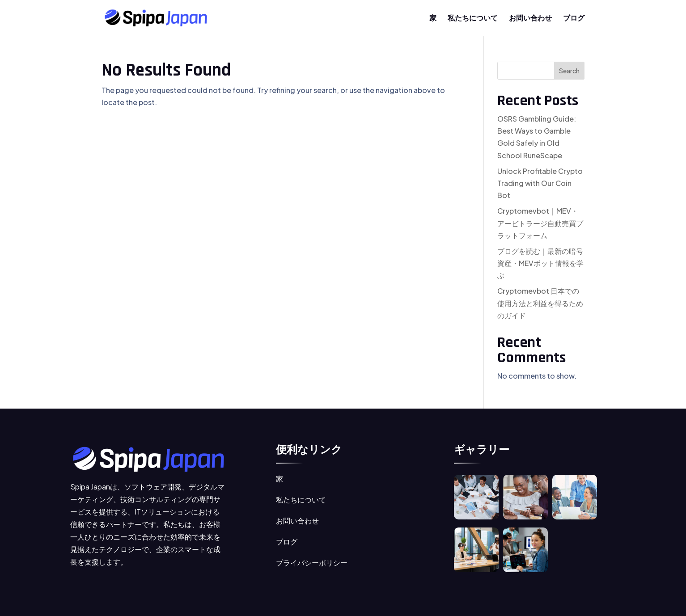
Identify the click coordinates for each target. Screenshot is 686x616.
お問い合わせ (530, 19)
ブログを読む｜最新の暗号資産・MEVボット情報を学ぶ (540, 263)
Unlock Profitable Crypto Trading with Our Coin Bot (540, 183)
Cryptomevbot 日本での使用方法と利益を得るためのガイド (540, 303)
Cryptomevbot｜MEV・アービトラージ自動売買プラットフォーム (540, 223)
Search (569, 71)
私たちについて (473, 19)
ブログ (574, 19)
